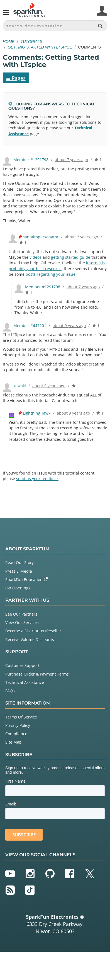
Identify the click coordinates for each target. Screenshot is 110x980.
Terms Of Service (21, 717)
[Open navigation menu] (6, 15)
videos (36, 257)
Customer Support (22, 665)
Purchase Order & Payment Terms (37, 674)
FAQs (10, 691)
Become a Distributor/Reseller (33, 631)
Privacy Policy (18, 725)
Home (9, 42)
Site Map (14, 742)
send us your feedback (37, 479)
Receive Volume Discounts (30, 639)
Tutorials (31, 42)
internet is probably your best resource (57, 266)
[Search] (100, 26)
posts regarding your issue (51, 274)
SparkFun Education (26, 579)
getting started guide (71, 257)
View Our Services (22, 622)
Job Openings (18, 588)
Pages (16, 78)
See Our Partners (21, 614)
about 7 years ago (71, 160)
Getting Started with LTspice (40, 47)
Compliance (16, 734)
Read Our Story (19, 562)
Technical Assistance (25, 682)
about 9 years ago (69, 326)
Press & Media (19, 571)
